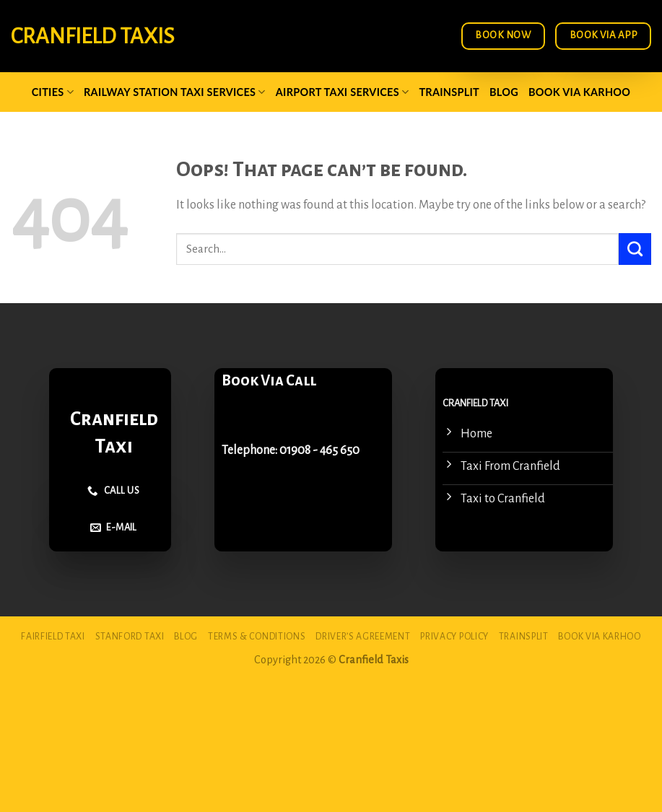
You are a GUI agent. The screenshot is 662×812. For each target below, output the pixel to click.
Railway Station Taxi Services (175, 92)
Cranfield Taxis (92, 36)
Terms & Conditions (257, 637)
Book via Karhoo (579, 92)
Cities (53, 92)
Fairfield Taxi (53, 637)
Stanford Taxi (130, 637)
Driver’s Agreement (363, 637)
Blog (504, 92)
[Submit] (635, 249)
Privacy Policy (454, 637)
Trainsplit (449, 92)
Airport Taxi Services (343, 92)
